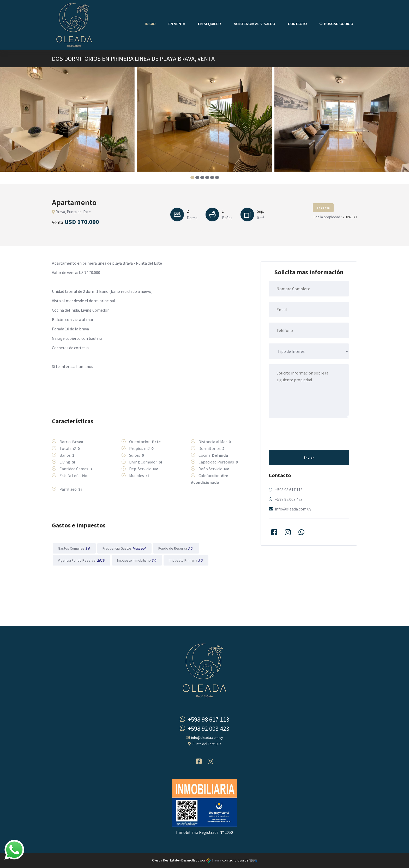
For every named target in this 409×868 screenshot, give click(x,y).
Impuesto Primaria (186, 560)
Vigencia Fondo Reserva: (82, 560)
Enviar (309, 457)
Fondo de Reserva (176, 548)
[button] (192, 177)
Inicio (151, 24)
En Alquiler (209, 24)
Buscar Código (336, 24)
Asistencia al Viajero (254, 24)
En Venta (177, 24)
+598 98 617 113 (289, 490)
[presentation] (308, 433)
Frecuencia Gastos (124, 548)
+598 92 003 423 (289, 499)
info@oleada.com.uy (293, 509)
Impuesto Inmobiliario (137, 560)
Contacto (297, 24)
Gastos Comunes (74, 548)
